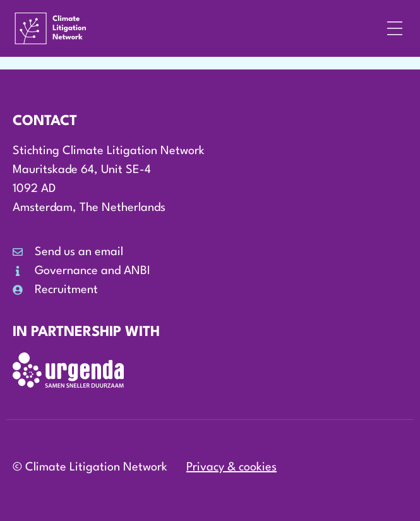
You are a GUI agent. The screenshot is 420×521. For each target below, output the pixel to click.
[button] (395, 28)
